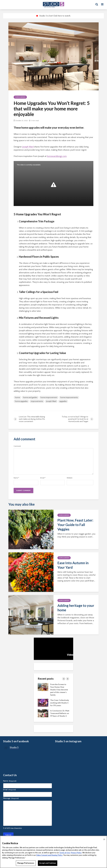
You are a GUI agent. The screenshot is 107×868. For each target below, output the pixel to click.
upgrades (63, 401)
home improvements (69, 397)
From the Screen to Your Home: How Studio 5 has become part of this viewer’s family (59, 690)
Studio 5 (14, 747)
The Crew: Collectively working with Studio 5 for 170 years (60, 703)
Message (11, 798)
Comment (17, 446)
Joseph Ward (28, 147)
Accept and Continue (48, 863)
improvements (37, 401)
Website (70, 478)
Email (43, 478)
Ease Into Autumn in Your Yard (73, 565)
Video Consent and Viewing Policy (49, 855)
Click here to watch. (62, 16)
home (17, 397)
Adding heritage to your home (76, 608)
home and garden (30, 397)
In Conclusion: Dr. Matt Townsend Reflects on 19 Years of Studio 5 (60, 713)
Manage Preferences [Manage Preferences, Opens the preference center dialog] (26, 863)
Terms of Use (65, 853)
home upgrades (21, 401)
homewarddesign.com (57, 156)
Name (16, 478)
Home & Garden (20, 97)
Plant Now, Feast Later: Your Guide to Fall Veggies (75, 525)
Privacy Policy (76, 853)
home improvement (49, 397)
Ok (104, 839)
